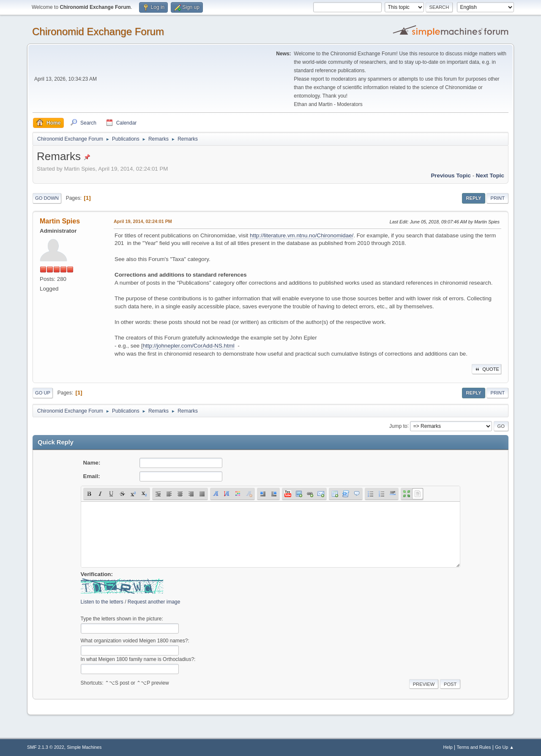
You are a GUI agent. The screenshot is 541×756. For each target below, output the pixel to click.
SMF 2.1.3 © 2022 (46, 747)
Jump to (398, 426)
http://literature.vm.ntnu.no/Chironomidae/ (302, 235)
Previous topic (451, 175)
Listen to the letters (102, 602)
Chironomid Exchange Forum (98, 31)
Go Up (43, 393)
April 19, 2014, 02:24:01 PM (143, 221)
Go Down (47, 198)
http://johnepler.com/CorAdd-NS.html (189, 346)
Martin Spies (60, 221)
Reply (473, 198)
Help (448, 747)
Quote (486, 369)
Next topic (490, 175)
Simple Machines (84, 747)
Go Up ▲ (504, 747)
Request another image (154, 602)
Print (497, 198)
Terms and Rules (474, 747)
